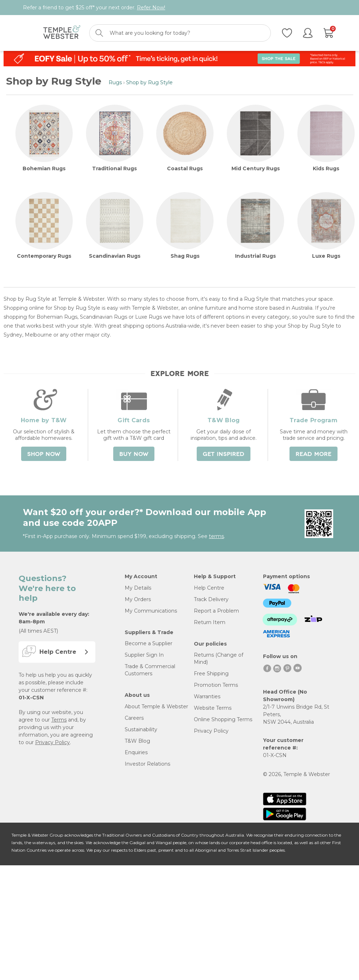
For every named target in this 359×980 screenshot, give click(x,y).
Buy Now (134, 454)
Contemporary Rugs (44, 256)
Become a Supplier (149, 643)
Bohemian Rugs (44, 168)
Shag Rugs (185, 256)
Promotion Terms (216, 685)
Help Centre (209, 588)
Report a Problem (216, 611)
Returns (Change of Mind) (219, 658)
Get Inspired (224, 454)
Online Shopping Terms (223, 719)
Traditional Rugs (114, 168)
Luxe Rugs (326, 256)
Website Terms (213, 708)
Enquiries (136, 752)
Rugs (115, 82)
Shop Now (44, 454)
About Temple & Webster (156, 707)
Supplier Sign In (144, 655)
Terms (59, 720)
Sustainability (141, 729)
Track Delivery (211, 599)
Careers (134, 718)
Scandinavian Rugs (115, 256)
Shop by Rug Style (149, 82)
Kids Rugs (326, 168)
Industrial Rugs (255, 256)
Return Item (210, 622)
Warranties (207, 696)
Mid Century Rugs (256, 168)
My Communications (151, 611)
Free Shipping (211, 674)
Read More (313, 454)
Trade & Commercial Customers (150, 670)
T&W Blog (137, 741)
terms (216, 536)
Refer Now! (151, 8)
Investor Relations (147, 764)
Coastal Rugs (185, 168)
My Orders (138, 599)
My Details (138, 588)
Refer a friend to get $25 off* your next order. (94, 8)
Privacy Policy (52, 742)
